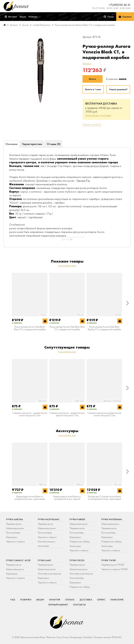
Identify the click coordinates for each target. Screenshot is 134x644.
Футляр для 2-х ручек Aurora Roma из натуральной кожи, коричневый (104, 498)
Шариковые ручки (15, 528)
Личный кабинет (58, 605)
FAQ (13, 600)
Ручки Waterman (112, 519)
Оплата (70, 600)
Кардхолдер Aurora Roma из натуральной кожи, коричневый (30, 498)
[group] (40, 70)
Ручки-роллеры (13, 533)
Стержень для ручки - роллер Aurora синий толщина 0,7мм (30, 414)
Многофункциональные (50, 574)
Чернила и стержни (16, 541)
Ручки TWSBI (109, 560)
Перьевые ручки (14, 524)
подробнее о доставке (98, 115)
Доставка (86, 600)
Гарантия (55, 600)
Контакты (79, 605)
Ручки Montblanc (49, 519)
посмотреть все (67, 265)
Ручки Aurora (14, 519)
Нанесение (117, 600)
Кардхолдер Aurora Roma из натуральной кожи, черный (67, 498)
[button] (127, 303)
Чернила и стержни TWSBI (114, 569)
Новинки (26, 600)
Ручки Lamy (44, 560)
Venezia (87, 63)
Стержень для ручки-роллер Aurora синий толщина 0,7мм (104, 414)
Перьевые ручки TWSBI (113, 565)
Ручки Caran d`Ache (18, 560)
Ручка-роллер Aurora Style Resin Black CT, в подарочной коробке (30, 328)
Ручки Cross (77, 560)
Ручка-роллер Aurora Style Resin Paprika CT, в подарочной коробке (104, 328)
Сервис (101, 600)
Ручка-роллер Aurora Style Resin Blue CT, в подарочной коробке (67, 328)
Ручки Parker (77, 519)
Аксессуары (75, 546)
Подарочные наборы (80, 541)
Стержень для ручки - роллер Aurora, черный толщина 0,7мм (67, 414)
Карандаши (12, 537)
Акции (40, 600)
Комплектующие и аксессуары (47, 544)
